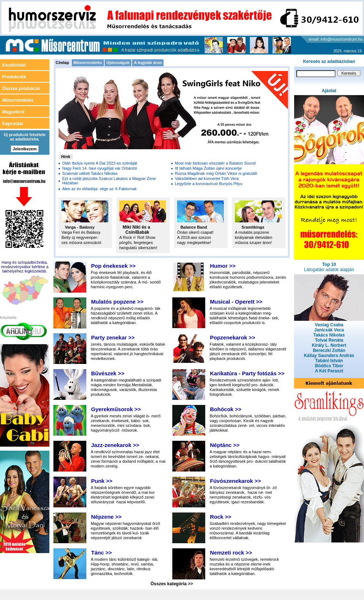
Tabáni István (329, 361)
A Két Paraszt (329, 371)
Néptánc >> (225, 445)
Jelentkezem (25, 149)
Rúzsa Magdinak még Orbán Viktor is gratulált (216, 173)
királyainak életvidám (254, 237)
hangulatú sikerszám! (138, 248)
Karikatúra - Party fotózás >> (247, 373)
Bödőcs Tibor (329, 366)
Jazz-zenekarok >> (115, 445)
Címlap (62, 63)
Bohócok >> (226, 409)
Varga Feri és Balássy (82, 232)
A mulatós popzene (252, 232)
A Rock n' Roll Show (137, 237)
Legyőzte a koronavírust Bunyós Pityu (209, 184)
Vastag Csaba (329, 325)
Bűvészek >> (108, 373)
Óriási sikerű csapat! (195, 232)
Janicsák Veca (329, 330)
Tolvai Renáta (329, 340)
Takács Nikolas (329, 335)
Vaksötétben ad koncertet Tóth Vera (207, 179)
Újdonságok (118, 63)
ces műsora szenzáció (81, 243)
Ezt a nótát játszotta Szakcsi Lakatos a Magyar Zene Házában (109, 181)
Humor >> (223, 266)
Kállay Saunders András (329, 356)
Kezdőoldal (14, 65)
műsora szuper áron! (253, 243)
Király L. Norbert (329, 345)
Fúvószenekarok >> (235, 481)
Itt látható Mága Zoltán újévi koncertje (208, 168)
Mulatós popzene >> (117, 302)
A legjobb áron (148, 63)
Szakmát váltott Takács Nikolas (90, 173)
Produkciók (14, 77)
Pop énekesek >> (113, 266)
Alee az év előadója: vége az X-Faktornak (100, 189)
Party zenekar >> (113, 337)
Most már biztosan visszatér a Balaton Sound (215, 163)
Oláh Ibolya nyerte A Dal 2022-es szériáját (100, 163)
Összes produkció (21, 89)
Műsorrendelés (88, 63)
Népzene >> (106, 517)
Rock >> (221, 517)
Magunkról (13, 112)
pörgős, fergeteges (136, 243)
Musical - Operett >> (236, 302)
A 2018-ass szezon (194, 237)
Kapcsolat (13, 124)
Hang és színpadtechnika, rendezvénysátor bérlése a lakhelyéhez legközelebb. (25, 267)
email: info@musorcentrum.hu (336, 39)
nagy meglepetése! (194, 243)
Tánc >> (102, 553)
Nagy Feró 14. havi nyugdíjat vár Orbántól (100, 168)
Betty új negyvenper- (80, 237)
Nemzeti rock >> (231, 553)
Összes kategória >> (172, 584)
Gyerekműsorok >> (116, 409)
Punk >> (102, 481)
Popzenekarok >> (232, 337)
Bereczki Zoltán (329, 350)
